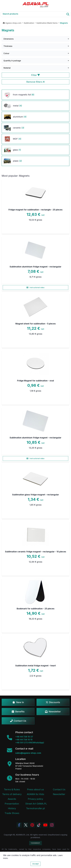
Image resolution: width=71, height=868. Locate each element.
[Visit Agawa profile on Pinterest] (32, 825)
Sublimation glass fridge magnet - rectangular (36, 495)
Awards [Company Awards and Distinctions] (12, 799)
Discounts (53, 702)
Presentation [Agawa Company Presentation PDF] (12, 804)
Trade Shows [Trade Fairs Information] (12, 813)
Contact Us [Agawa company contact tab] (59, 789)
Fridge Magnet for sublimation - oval (35, 381)
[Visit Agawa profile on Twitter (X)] (26, 825)
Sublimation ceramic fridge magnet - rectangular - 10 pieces (36, 552)
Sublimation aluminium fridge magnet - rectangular (35, 267)
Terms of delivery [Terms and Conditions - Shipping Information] (12, 794)
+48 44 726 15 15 (24, 740)
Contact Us (18, 721)
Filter (35, 75)
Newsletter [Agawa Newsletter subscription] (59, 794)
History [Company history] (12, 808)
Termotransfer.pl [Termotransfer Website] (35, 808)
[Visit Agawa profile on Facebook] (19, 825)
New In (18, 702)
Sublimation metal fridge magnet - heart (36, 666)
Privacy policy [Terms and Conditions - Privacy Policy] (35, 799)
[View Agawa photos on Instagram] (52, 825)
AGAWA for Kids (35, 794)
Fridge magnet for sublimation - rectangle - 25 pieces (35, 210)
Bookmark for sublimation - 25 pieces (36, 609)
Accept (35, 864)
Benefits (18, 712)
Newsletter (53, 712)
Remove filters (35, 82)
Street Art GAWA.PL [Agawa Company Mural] (36, 804)
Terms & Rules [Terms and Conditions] (12, 789)
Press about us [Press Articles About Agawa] (35, 789)
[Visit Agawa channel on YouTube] (45, 825)
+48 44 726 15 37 (24, 737)
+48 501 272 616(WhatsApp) (30, 743)
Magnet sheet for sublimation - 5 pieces (36, 324)
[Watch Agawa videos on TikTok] (39, 825)
